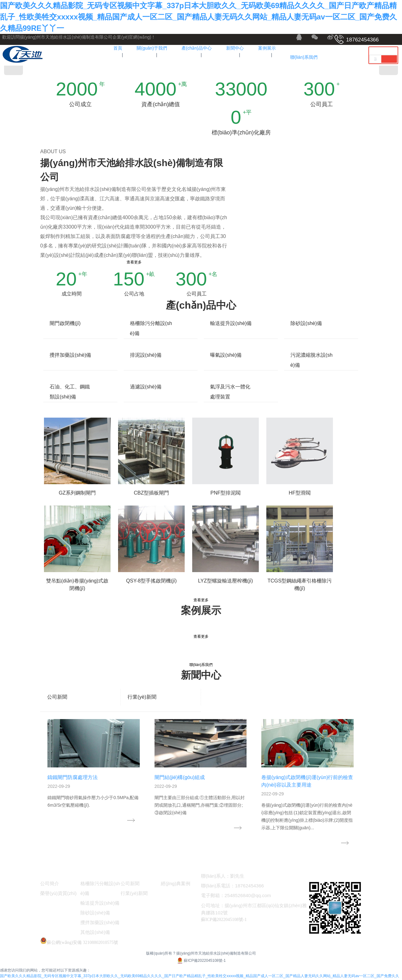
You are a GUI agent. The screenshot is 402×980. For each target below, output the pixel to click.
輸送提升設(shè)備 (231, 323)
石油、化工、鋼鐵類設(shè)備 (70, 392)
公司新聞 (57, 697)
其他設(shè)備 (95, 928)
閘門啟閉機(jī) (65, 323)
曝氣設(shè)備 (226, 355)
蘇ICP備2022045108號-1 (201, 956)
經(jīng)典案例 (176, 879)
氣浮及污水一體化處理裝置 (230, 392)
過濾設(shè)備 (146, 387)
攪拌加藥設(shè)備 (70, 355)
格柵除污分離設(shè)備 (151, 328)
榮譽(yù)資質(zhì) (58, 889)
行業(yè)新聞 (142, 697)
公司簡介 (50, 879)
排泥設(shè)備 (146, 355)
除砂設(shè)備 (306, 323)
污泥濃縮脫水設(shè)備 (312, 360)
